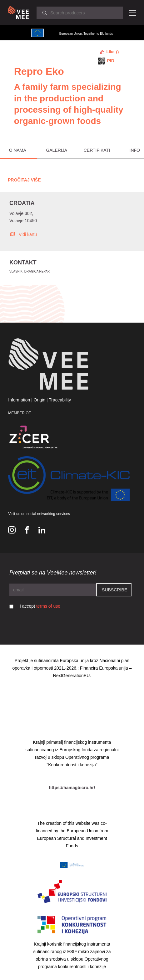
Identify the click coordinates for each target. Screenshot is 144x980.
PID (111, 61)
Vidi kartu (23, 234)
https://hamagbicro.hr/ (72, 788)
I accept (40, 606)
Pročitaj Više (24, 180)
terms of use (48, 606)
